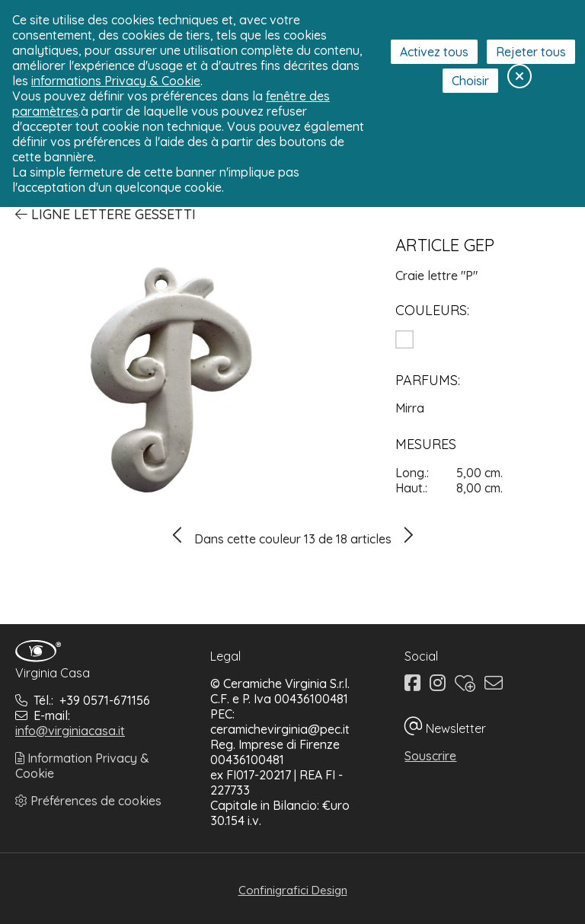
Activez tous (434, 52)
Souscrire (430, 756)
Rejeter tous (531, 52)
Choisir (470, 81)
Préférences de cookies (88, 801)
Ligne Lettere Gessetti (105, 214)
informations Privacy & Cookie (116, 81)
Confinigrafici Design (293, 890)
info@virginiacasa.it (70, 731)
